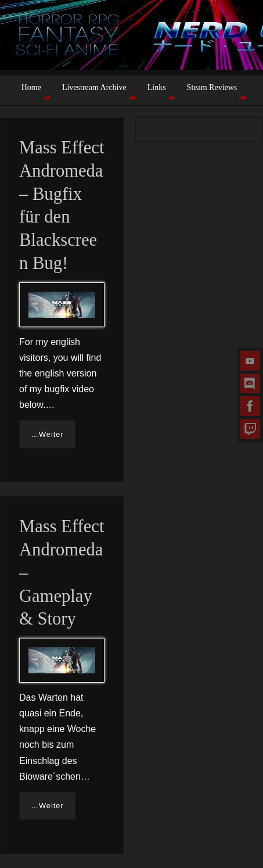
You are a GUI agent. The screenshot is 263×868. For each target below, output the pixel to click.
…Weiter (47, 434)
